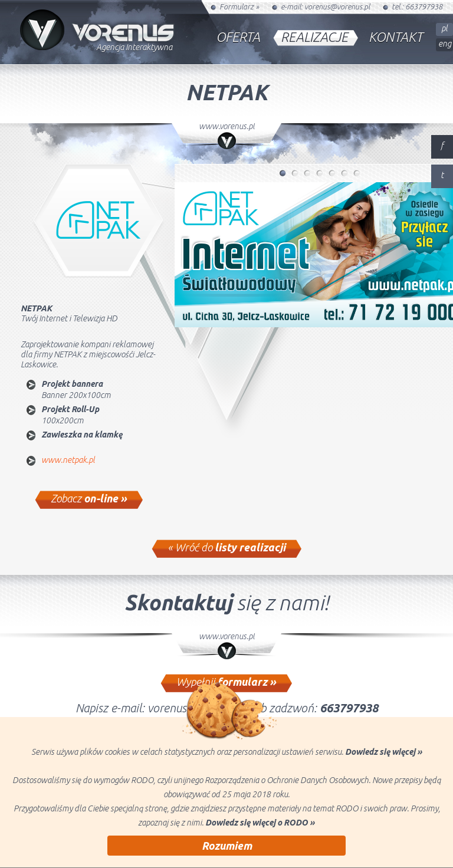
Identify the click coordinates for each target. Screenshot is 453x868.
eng (445, 44)
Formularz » (239, 6)
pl (444, 28)
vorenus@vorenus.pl (337, 6)
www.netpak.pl (68, 460)
